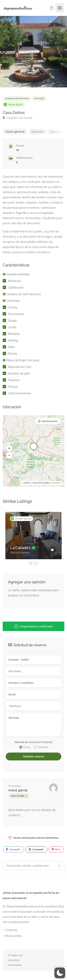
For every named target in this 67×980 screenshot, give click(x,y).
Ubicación (37, 132)
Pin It (56, 849)
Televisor (14, 380)
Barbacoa (15, 281)
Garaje (12, 321)
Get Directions (50, 421)
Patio (11, 347)
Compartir (13, 849)
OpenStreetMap (41, 483)
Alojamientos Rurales (17, 98)
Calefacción (16, 288)
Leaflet (26, 483)
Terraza (13, 387)
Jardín (12, 327)
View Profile (17, 796)
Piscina (13, 354)
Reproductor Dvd (20, 367)
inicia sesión (17, 810)
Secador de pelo (19, 374)
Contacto (11, 930)
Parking (13, 340)
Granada (39, 98)
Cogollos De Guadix (18, 118)
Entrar (52, 8)
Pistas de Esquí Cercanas (23, 360)
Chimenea (13, 301)
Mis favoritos (14, 936)
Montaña (14, 334)
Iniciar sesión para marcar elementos (33, 837)
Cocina (13, 307)
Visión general (15, 132)
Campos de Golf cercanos (23, 294)
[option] (33, 52)
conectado (45, 590)
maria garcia (18, 790)
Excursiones (16, 314)
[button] (9, 448)
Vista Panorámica (20, 393)
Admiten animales (18, 274)
